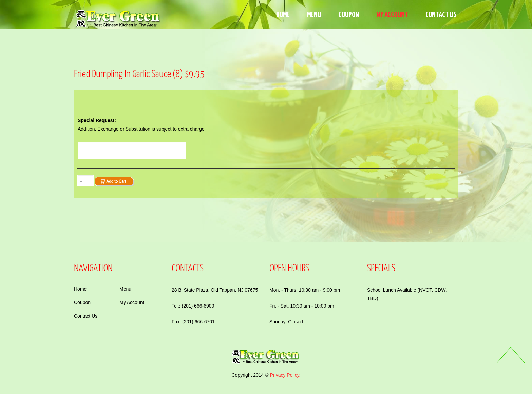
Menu (314, 15)
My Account (392, 15)
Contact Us (441, 15)
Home (283, 15)
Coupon (349, 15)
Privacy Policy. (285, 375)
